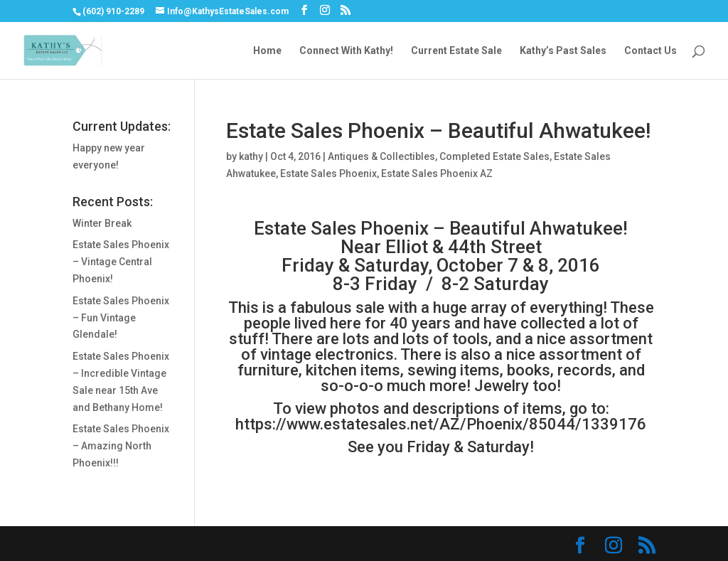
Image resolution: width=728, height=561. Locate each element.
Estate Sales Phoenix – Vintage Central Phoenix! (121, 262)
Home (267, 51)
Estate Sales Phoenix (328, 173)
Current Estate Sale (456, 51)
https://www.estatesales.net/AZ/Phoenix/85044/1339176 (441, 424)
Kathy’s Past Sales (563, 51)
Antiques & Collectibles (381, 156)
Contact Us (651, 51)
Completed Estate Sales (494, 156)
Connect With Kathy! (346, 51)
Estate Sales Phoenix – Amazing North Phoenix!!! (121, 446)
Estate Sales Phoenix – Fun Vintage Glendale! (121, 318)
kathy (251, 156)
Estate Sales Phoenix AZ (437, 173)
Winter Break (102, 223)
